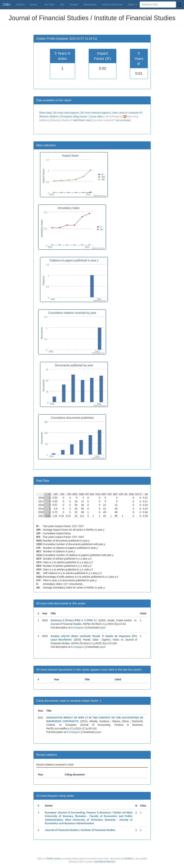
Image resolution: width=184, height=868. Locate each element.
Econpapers (78, 628)
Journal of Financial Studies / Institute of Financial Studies (80, 830)
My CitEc (50, 5)
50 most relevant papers (95, 113)
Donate (74, 5)
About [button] (132, 5)
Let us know (122, 120)
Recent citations (50, 116)
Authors (20, 5)
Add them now (82, 120)
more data (96, 116)
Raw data (46, 113)
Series (34, 5)
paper (103, 628)
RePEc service (54, 859)
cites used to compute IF (127, 113)
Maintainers (90, 5)
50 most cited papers (66, 113)
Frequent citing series (75, 116)
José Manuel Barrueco (105, 862)
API (62, 5)
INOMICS (129, 859)
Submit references (112, 5)
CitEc (7, 5)
